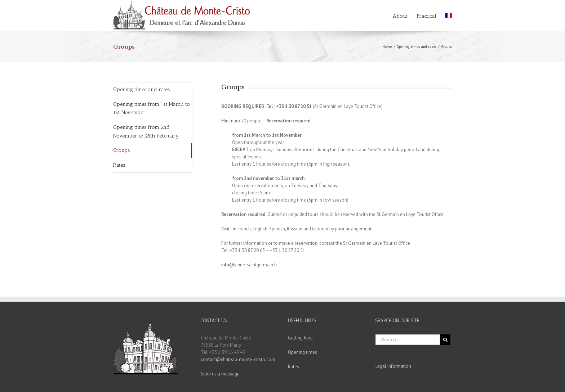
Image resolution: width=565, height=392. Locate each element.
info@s (229, 265)
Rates (119, 165)
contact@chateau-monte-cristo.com (238, 359)
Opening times (302, 352)
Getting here (300, 338)
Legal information (393, 366)
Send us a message (220, 374)
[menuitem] (405, 15)
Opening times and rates (142, 89)
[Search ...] (408, 340)
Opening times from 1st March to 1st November (152, 109)
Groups (122, 150)
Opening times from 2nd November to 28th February (146, 132)
